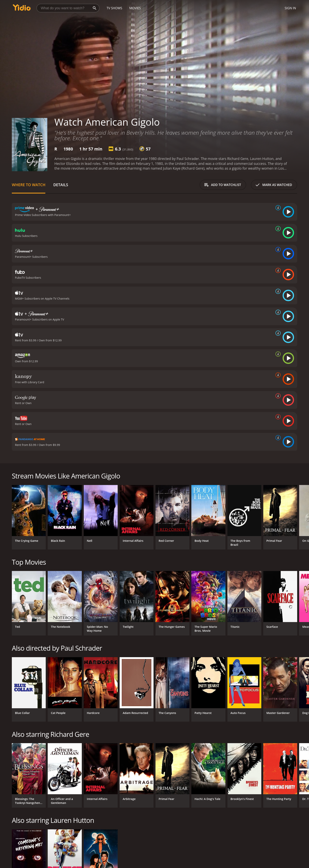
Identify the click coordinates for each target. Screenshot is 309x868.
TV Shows (114, 8)
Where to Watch (29, 185)
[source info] (277, 208)
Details (61, 185)
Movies (135, 8)
